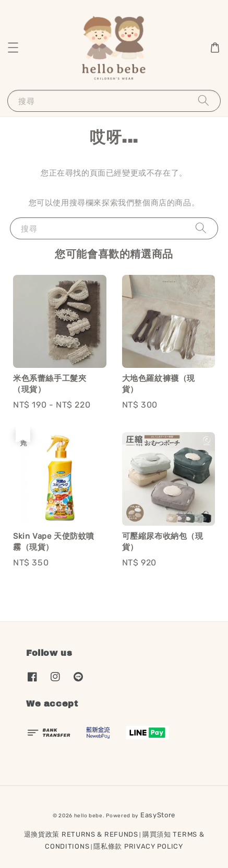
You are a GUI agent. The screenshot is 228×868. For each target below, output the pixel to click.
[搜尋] (203, 101)
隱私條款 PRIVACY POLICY (138, 846)
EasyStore (158, 815)
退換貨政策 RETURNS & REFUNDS (81, 834)
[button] (13, 48)
